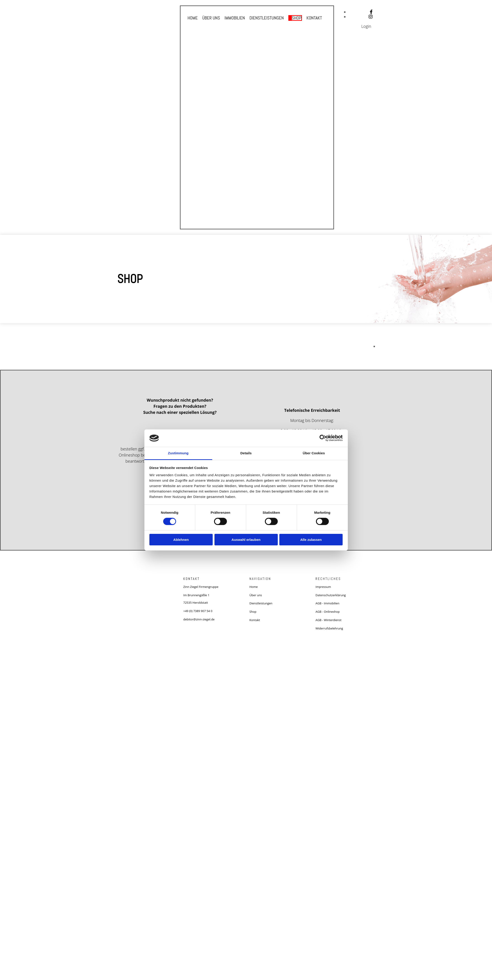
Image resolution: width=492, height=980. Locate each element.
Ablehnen (181, 540)
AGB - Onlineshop (328, 612)
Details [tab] (246, 453)
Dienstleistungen (267, 18)
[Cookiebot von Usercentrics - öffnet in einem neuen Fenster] (323, 438)
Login (366, 26)
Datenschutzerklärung (331, 595)
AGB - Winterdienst (328, 620)
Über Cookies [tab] (314, 453)
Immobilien (235, 18)
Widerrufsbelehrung (329, 628)
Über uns (211, 18)
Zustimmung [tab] (178, 453)
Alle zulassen (311, 540)
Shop (297, 18)
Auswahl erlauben (246, 540)
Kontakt (314, 18)
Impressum (323, 587)
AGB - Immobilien (327, 603)
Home (193, 18)
